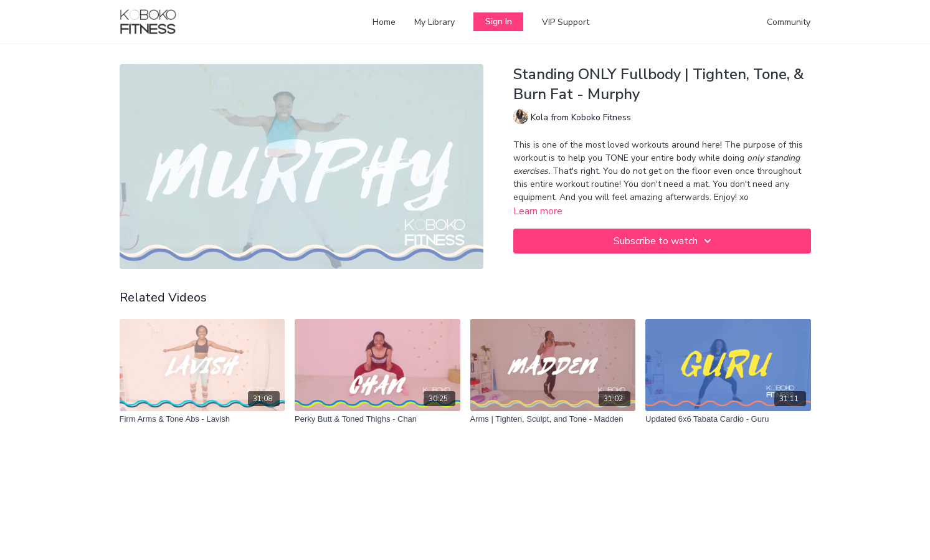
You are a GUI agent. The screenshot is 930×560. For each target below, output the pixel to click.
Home (384, 22)
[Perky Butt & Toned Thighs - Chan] (377, 419)
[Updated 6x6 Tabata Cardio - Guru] (728, 419)
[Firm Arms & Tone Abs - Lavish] (202, 419)
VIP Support (566, 22)
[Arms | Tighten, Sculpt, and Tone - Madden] (553, 419)
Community (789, 22)
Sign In (499, 21)
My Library (434, 22)
